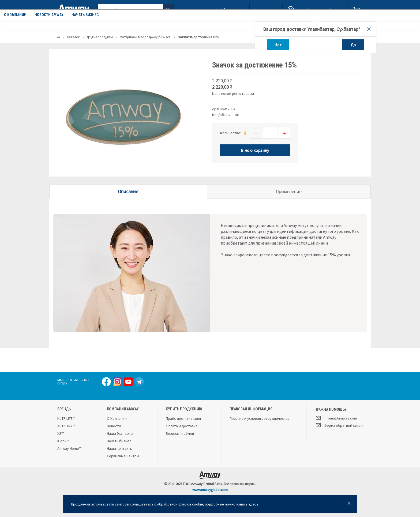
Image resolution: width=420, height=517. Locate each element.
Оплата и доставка (182, 426)
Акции (99, 25)
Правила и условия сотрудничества (260, 418)
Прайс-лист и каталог (184, 418)
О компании (124, 25)
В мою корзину (255, 150)
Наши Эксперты (120, 433)
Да (353, 45)
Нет (278, 45)
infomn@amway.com (336, 418)
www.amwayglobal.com (210, 490)
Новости (114, 426)
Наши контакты (120, 448)
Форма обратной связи (339, 425)
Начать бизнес (194, 25)
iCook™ (63, 441)
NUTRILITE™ (66, 418)
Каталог (73, 25)
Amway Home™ (69, 448)
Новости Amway (157, 25)
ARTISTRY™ (66, 426)
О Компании (117, 418)
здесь (253, 504)
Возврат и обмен (180, 433)
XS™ (61, 433)
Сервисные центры (123, 456)
